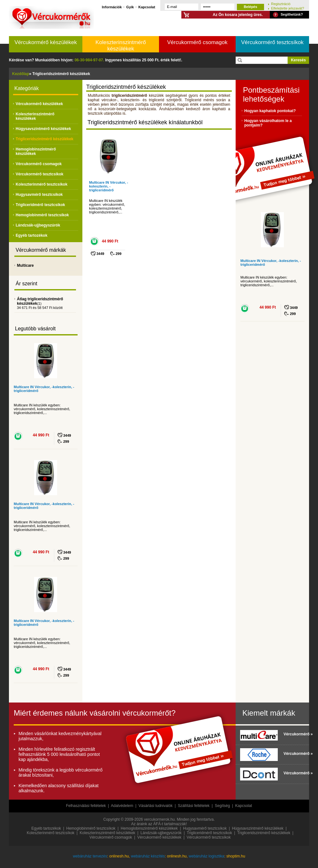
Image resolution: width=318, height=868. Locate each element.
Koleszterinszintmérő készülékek (121, 46)
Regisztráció (281, 4)
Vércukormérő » (295, 734)
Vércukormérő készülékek (46, 42)
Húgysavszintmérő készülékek (43, 129)
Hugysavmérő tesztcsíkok (39, 195)
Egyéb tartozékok (31, 235)
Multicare (25, 265)
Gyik (130, 7)
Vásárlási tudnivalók (156, 806)
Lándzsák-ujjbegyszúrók (38, 225)
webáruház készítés (148, 856)
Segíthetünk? (292, 14)
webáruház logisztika (206, 856)
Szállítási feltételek (194, 806)
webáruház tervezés (90, 856)
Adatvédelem (122, 806)
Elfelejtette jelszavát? (288, 8)
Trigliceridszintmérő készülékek (45, 139)
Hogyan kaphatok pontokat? (270, 111)
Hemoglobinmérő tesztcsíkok (42, 215)
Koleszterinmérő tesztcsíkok (42, 184)
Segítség (222, 806)
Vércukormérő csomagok (197, 42)
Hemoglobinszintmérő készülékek (36, 151)
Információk (112, 7)
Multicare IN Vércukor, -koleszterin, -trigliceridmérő (109, 186)
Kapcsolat (147, 7)
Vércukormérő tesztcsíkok (272, 42)
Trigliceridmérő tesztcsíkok (40, 205)
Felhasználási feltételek (86, 806)
